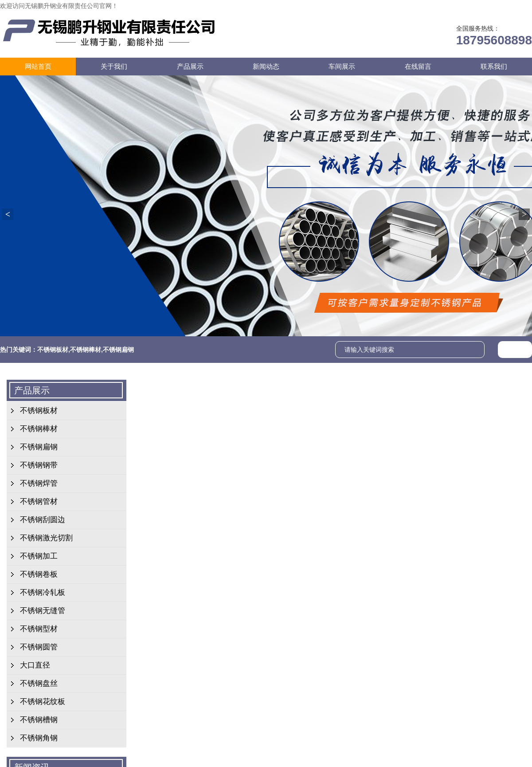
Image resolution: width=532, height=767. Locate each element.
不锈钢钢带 (39, 465)
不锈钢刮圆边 (43, 520)
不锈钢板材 (53, 350)
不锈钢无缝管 (43, 611)
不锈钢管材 (39, 501)
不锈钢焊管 (39, 483)
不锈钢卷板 (39, 574)
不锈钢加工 (39, 556)
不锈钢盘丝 (39, 683)
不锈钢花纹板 (43, 702)
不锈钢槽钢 (39, 720)
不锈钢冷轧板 (43, 592)
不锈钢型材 (39, 629)
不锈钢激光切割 (46, 538)
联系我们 (471, 6)
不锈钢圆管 (39, 647)
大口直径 (35, 665)
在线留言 (434, 6)
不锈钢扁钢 (118, 350)
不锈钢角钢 (39, 738)
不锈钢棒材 (86, 350)
